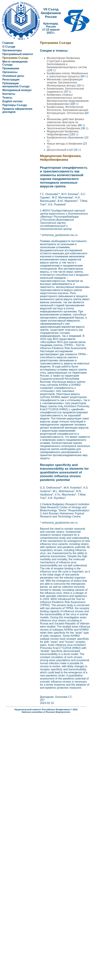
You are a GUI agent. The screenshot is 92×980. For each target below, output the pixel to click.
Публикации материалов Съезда (16, 85)
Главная (8, 43)
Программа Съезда (15, 58)
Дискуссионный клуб (60, 150)
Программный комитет (18, 54)
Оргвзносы (10, 72)
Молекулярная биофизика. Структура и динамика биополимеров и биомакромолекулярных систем (67, 63)
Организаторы (12, 50)
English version (12, 101)
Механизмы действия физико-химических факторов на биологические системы (66, 122)
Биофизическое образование (66, 138)
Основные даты (13, 76)
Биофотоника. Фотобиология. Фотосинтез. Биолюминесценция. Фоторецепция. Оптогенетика (68, 110)
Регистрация (11, 80)
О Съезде (9, 47)
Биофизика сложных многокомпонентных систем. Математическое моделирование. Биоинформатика (68, 99)
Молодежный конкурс (17, 90)
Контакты (9, 94)
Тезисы (7, 98)
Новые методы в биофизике (65, 144)
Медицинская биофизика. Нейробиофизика (63, 133)
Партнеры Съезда (15, 105)
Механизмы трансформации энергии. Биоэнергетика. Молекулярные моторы (65, 82)
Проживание (11, 68)
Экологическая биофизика (64, 128)
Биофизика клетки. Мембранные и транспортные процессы (67, 75)
